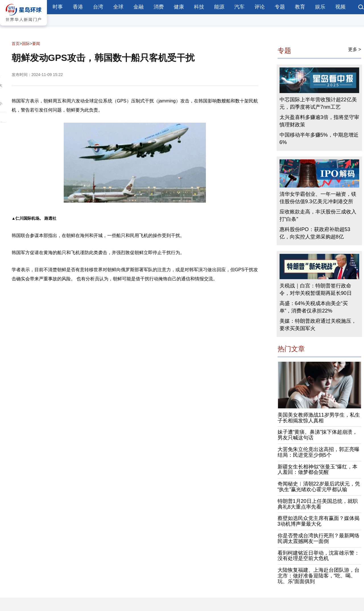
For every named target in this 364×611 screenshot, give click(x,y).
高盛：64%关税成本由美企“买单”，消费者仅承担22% (314, 307)
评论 (260, 7)
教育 (300, 7)
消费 (159, 7)
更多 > (355, 49)
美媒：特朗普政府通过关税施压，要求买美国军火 (318, 325)
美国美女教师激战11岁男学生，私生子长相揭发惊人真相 (319, 418)
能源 (219, 7)
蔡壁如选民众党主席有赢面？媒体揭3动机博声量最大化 (318, 521)
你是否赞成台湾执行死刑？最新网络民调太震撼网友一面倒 (318, 538)
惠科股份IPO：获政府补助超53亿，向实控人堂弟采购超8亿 (315, 233)
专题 (280, 7)
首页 (16, 44)
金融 (138, 7)
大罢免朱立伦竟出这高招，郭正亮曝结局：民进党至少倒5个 (318, 452)
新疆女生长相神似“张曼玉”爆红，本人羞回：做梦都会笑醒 (318, 470)
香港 (78, 7)
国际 (26, 44)
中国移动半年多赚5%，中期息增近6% (319, 139)
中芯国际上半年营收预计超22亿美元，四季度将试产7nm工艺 (318, 103)
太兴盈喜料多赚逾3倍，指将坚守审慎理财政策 (319, 121)
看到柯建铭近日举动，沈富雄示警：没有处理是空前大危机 (318, 556)
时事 (58, 7)
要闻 (36, 44)
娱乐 (320, 7)
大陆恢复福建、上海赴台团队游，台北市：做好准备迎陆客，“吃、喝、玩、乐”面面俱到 (318, 576)
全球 (118, 7)
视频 (340, 7)
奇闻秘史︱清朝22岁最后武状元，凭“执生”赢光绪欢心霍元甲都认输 (319, 487)
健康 (179, 7)
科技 (199, 7)
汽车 (239, 7)
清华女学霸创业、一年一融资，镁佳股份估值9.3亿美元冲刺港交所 (318, 198)
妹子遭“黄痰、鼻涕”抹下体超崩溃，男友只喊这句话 (318, 435)
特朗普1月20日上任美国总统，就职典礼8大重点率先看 (318, 504)
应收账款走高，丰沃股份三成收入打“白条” (318, 215)
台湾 (98, 7)
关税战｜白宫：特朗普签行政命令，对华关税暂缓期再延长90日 (316, 289)
